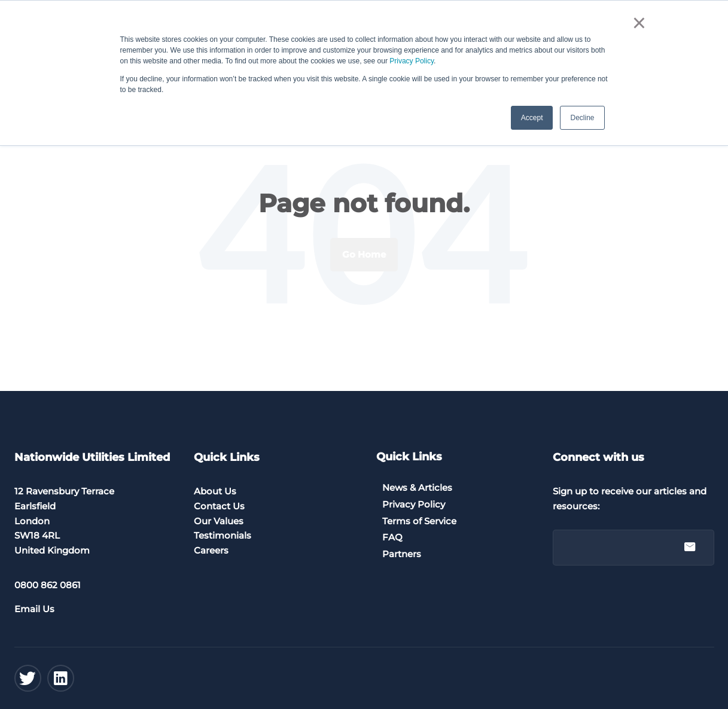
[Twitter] (28, 678)
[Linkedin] (61, 678)
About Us (215, 491)
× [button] (639, 23)
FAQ (392, 537)
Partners (402, 554)
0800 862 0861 (48, 585)
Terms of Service (419, 521)
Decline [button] (582, 118)
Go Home (364, 254)
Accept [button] (532, 118)
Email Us (34, 609)
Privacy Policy (412, 61)
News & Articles (417, 488)
